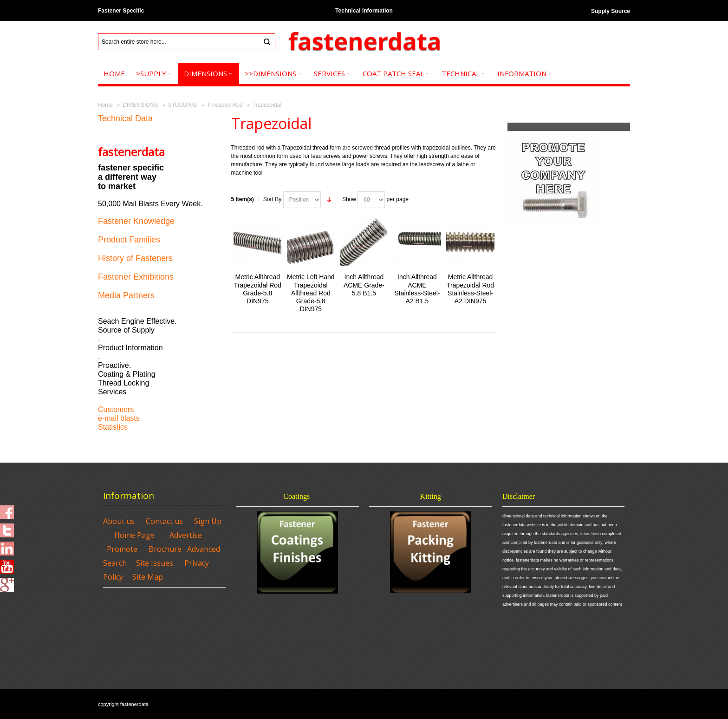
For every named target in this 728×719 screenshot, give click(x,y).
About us (119, 521)
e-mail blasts (119, 418)
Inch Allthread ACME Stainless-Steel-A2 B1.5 (417, 289)
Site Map (148, 577)
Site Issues (155, 563)
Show (349, 199)
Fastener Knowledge (136, 221)
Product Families (129, 240)
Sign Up (208, 521)
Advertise (186, 535)
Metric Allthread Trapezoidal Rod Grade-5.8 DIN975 (258, 289)
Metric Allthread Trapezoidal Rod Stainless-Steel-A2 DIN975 (470, 289)
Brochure (165, 549)
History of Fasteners (135, 258)
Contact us (164, 521)
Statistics (113, 427)
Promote (122, 549)
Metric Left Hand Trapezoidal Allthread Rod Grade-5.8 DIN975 (311, 293)
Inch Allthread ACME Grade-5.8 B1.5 (364, 285)
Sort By (272, 199)
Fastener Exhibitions (136, 277)
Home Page (134, 535)
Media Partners (126, 295)
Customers (116, 409)
